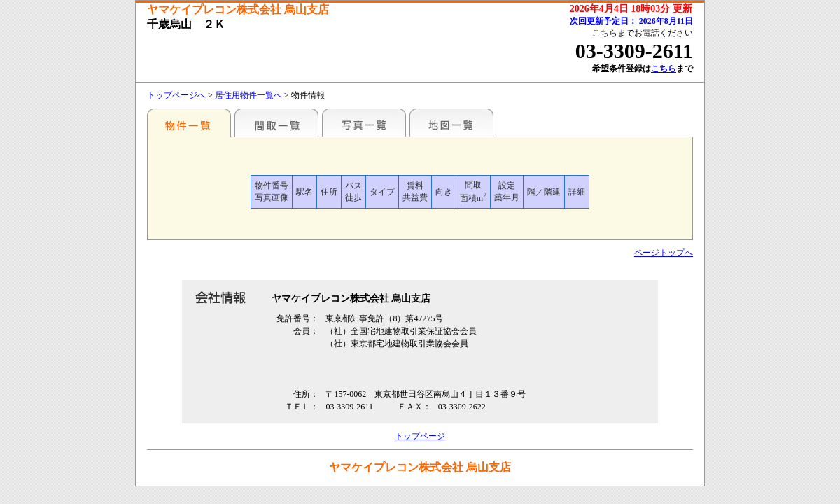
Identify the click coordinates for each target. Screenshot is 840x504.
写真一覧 (364, 122)
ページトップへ (664, 253)
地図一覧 (451, 122)
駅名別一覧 (189, 122)
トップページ (420, 436)
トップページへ (176, 95)
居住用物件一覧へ (248, 95)
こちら (664, 69)
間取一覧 (276, 122)
